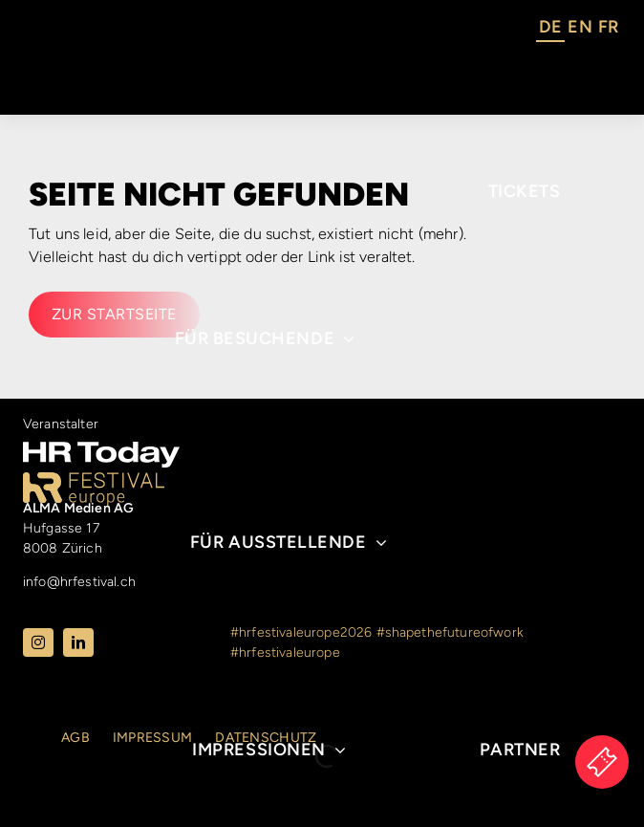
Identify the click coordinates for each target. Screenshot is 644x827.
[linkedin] (78, 642)
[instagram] (38, 642)
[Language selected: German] (579, 30)
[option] (580, 30)
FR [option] (608, 27)
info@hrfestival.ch (79, 582)
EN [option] (580, 27)
